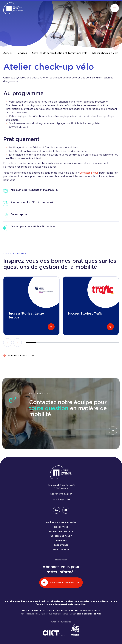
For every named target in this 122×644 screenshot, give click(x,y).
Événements (61, 545)
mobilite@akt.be (61, 499)
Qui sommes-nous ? (61, 536)
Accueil (8, 53)
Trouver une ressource (61, 531)
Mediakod (97, 614)
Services (22, 53)
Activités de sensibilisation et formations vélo (59, 53)
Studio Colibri (84, 614)
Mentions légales (30, 611)
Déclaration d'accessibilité (87, 611)
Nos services (61, 527)
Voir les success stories (19, 356)
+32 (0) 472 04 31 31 (61, 494)
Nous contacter (61, 549)
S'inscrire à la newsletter (60, 583)
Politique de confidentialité (56, 611)
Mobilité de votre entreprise (61, 522)
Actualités (61, 540)
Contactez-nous (89, 173)
